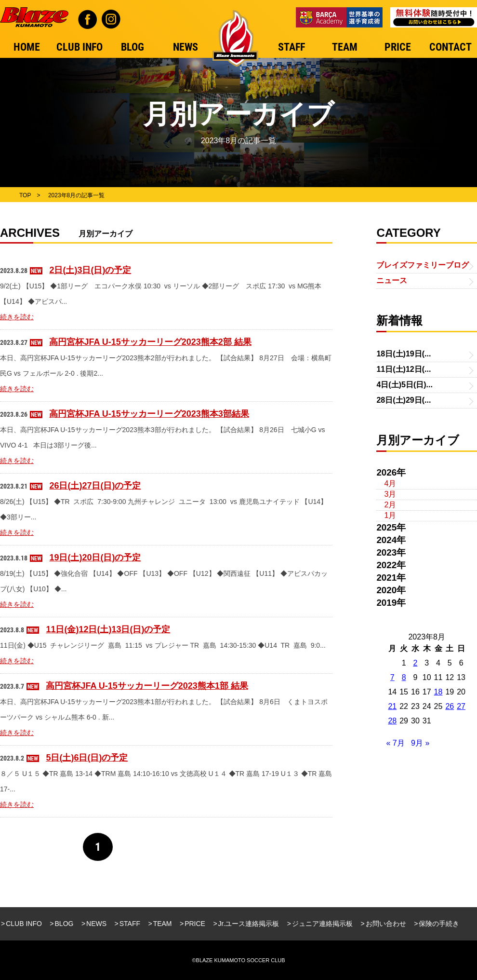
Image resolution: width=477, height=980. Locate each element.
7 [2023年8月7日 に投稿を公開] (392, 677)
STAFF (130, 924)
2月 (390, 505)
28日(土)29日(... (404, 400)
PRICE (195, 924)
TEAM (163, 924)
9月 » (420, 743)
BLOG (64, 924)
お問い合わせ (386, 924)
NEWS (96, 924)
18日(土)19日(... (404, 354)
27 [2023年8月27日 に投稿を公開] (461, 706)
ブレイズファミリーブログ (423, 265)
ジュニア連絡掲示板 (322, 924)
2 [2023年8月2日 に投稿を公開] (415, 663)
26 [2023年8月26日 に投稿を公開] (450, 706)
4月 (390, 483)
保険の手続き (439, 924)
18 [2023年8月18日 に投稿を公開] (438, 692)
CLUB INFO (24, 924)
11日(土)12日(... (404, 369)
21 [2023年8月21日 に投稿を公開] (392, 706)
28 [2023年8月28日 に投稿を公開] (392, 721)
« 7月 (395, 743)
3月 (390, 494)
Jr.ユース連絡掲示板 (249, 924)
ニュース (392, 280)
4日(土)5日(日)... (404, 385)
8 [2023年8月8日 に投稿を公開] (404, 677)
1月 (390, 515)
